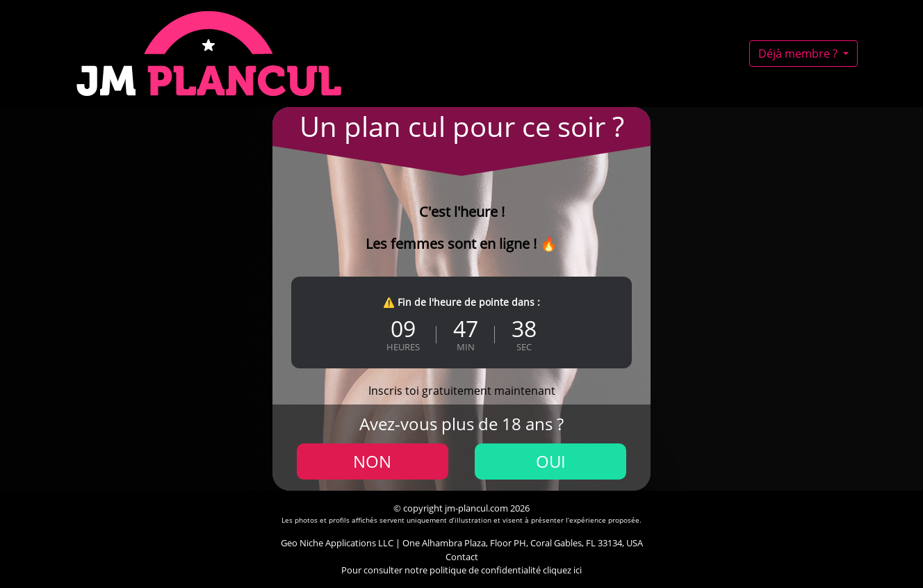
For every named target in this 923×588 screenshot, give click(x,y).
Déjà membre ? (799, 54)
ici (578, 570)
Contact (462, 557)
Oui (551, 461)
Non (372, 461)
